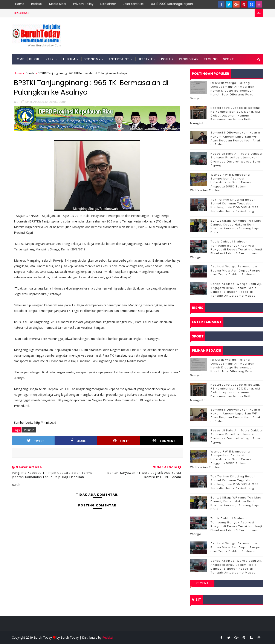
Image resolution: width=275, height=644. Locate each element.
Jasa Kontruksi (134, 4)
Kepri (50, 59)
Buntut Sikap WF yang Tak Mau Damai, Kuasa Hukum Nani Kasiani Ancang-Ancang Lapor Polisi (236, 227)
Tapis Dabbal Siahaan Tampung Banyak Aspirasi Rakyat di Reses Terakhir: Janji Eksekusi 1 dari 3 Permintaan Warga (226, 249)
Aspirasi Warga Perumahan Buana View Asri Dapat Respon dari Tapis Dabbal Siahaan (237, 270)
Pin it (121, 441)
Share (78, 441)
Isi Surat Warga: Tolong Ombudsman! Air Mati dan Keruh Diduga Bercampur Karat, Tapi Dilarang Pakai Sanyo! (222, 91)
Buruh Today (70, 637)
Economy (92, 59)
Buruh (35, 59)
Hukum (69, 59)
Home (20, 4)
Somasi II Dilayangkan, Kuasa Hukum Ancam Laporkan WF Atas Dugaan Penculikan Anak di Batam (236, 138)
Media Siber (58, 4)
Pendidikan (189, 59)
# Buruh (29, 430)
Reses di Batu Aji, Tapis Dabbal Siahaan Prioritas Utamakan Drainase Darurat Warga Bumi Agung (237, 159)
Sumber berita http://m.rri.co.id (35, 422)
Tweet (36, 441)
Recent (202, 583)
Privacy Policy (83, 4)
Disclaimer (108, 4)
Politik (167, 59)
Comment (164, 441)
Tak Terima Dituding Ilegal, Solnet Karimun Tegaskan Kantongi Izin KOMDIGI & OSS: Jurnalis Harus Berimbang (235, 205)
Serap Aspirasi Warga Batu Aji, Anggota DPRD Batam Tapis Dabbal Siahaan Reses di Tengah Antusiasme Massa (236, 290)
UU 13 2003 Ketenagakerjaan (172, 4)
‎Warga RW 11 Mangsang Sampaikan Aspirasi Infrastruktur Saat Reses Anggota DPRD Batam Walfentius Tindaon (221, 182)
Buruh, (63, 102)
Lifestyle (145, 59)
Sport (228, 59)
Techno (211, 59)
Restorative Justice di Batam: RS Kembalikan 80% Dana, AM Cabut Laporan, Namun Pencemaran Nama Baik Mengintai (225, 116)
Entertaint (119, 59)
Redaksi (37, 4)
